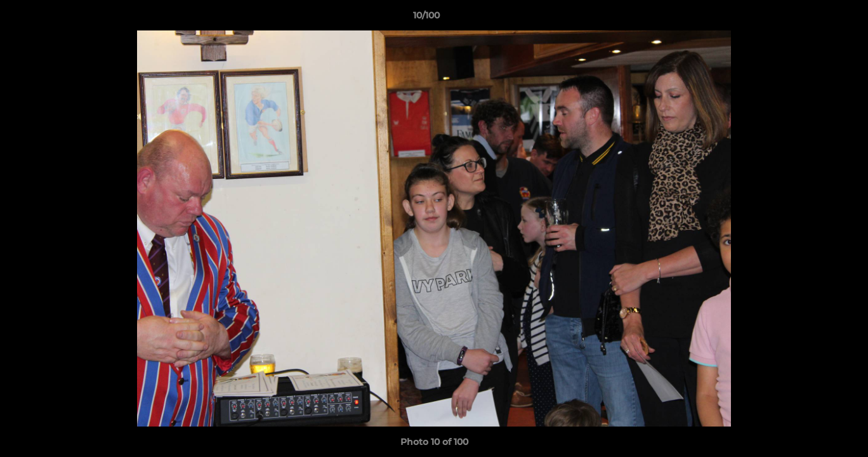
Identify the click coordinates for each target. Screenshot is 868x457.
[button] (815, 18)
